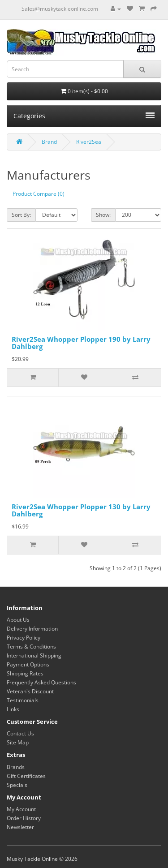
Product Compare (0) (39, 194)
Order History (24, 818)
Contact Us (20, 733)
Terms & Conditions (31, 647)
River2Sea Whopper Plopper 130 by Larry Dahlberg (81, 510)
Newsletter (20, 827)
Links (13, 709)
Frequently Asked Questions (41, 682)
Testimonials (23, 700)
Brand (49, 142)
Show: (103, 215)
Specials (17, 785)
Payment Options (28, 664)
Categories (84, 116)
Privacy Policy (24, 638)
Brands (16, 767)
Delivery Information (32, 629)
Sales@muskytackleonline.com (60, 9)
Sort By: (21, 215)
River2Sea (89, 142)
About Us (18, 620)
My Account (21, 809)
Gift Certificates (26, 776)
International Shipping (34, 655)
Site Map (18, 742)
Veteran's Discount (30, 691)
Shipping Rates (25, 673)
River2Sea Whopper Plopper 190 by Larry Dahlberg (81, 343)
